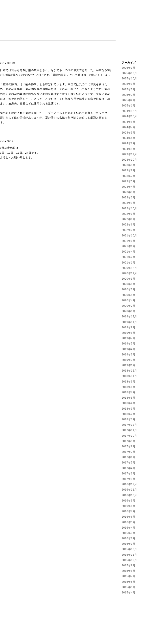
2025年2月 (129, 100)
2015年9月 (129, 565)
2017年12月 (129, 425)
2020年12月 (129, 268)
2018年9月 (129, 382)
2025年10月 (129, 79)
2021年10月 (129, 236)
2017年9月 (129, 441)
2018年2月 (129, 414)
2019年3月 (129, 355)
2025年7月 (129, 89)
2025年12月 (129, 73)
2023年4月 (129, 187)
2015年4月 (129, 593)
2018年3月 (129, 409)
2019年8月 (129, 333)
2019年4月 (129, 349)
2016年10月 (129, 495)
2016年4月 (129, 528)
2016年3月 (129, 533)
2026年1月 (129, 68)
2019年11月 (129, 322)
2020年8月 (129, 284)
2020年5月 (129, 295)
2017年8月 (129, 446)
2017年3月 (129, 474)
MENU (42, 37)
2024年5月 (129, 133)
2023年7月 (129, 176)
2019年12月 (129, 317)
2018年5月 (129, 398)
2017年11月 (129, 430)
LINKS (111, 37)
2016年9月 (129, 501)
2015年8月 (129, 571)
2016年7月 (129, 511)
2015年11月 (129, 555)
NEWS (5, 37)
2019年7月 (129, 338)
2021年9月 (129, 241)
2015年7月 (129, 576)
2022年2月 (129, 230)
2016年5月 (129, 522)
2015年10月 (129, 560)
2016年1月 (129, 544)
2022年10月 (129, 208)
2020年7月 (129, 289)
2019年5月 (129, 344)
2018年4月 (129, 403)
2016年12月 (129, 484)
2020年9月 (129, 279)
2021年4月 (129, 252)
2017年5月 (129, 463)
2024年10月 (129, 116)
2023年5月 (129, 181)
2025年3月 (129, 95)
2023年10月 (129, 160)
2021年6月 (129, 246)
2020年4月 (129, 300)
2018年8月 (129, 387)
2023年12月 (129, 154)
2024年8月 (129, 122)
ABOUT (24, 37)
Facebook (2, 55)
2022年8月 (129, 219)
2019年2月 (129, 360)
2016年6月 (129, 517)
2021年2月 (129, 257)
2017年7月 (129, 452)
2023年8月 (129, 170)
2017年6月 (129, 457)
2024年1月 (129, 149)
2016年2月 (129, 538)
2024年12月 (129, 111)
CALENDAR (64, 37)
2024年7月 (129, 127)
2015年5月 (129, 587)
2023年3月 (129, 192)
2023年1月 (129, 203)
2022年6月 (129, 225)
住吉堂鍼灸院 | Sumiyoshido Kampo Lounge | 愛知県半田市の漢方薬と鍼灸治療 (145, 28)
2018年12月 (129, 371)
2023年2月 (129, 198)
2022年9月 (129, 214)
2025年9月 (129, 84)
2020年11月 (129, 273)
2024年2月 (129, 143)
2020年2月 (129, 306)
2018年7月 (129, 392)
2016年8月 (129, 506)
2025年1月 (129, 106)
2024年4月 (129, 138)
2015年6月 (129, 582)
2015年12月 (129, 549)
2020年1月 (129, 311)
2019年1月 (129, 365)
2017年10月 (129, 436)
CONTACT (89, 37)
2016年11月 (129, 490)
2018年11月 (129, 376)
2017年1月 (129, 479)
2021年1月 (129, 263)
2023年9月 (129, 165)
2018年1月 (129, 419)
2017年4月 (129, 468)
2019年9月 (129, 327)
